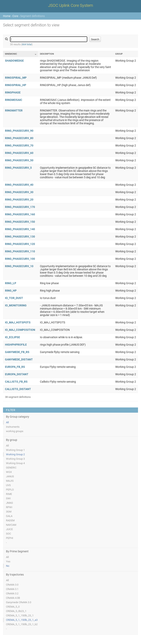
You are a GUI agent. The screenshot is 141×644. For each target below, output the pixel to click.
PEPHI (10, 538)
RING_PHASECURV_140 (20, 229)
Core (15, 16)
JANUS (10, 476)
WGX (9, 472)
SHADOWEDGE (14, 61)
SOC (8, 534)
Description (47, 54)
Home (7, 16)
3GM (9, 512)
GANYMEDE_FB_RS (17, 352)
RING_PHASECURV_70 (19, 145)
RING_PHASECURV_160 (20, 214)
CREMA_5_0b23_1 (16, 611)
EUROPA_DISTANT (17, 374)
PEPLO (10, 490)
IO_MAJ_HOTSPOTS (18, 322)
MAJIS (10, 481)
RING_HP (11, 291)
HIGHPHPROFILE (16, 345)
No (8, 566)
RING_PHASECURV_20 (19, 200)
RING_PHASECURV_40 (19, 185)
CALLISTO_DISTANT (18, 389)
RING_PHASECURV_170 (20, 207)
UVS (8, 485)
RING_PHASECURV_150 (20, 222)
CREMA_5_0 (13, 607)
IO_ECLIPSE (12, 337)
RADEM (10, 520)
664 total (27, 44)
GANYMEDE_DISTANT (19, 359)
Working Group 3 (15, 459)
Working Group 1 (15, 450)
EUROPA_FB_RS (15, 367)
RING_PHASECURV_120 (20, 244)
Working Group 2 (15, 454)
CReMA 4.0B (13, 598)
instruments (13, 427)
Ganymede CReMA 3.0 (19, 602)
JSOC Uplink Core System (71, 5)
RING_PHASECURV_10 (19, 266)
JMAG (9, 503)
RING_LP (11, 283)
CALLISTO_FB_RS (16, 382)
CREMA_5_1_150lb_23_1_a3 (22, 620)
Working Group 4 (15, 463)
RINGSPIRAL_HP (16, 85)
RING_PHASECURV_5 (18, 168)
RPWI (9, 507)
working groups (15, 431)
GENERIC (11, 468)
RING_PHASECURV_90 (19, 131)
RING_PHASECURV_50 (19, 160)
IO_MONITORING (16, 305)
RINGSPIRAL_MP (16, 78)
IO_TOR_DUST (14, 298)
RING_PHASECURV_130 (20, 237)
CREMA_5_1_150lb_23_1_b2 (22, 624)
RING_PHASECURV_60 (19, 153)
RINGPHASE (13, 92)
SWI (8, 498)
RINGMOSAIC (14, 100)
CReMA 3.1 (12, 589)
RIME (9, 494)
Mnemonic (11, 54)
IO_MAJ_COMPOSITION (20, 330)
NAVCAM (11, 525)
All (7, 422)
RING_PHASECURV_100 (20, 259)
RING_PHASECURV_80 (19, 138)
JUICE (9, 529)
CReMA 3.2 (12, 593)
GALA (9, 516)
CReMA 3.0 (12, 585)
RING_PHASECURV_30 (19, 192)
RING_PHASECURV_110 (20, 251)
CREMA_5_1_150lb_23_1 (20, 615)
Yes (8, 561)
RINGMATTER (14, 110)
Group (119, 54)
